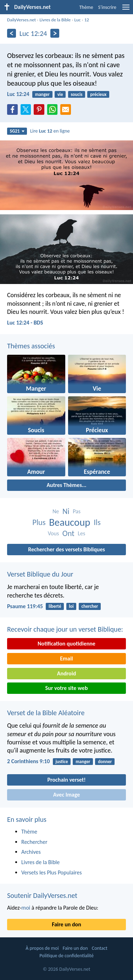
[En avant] (55, 33)
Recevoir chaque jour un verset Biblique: (65, 629)
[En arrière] (12, 33)
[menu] (126, 10)
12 (87, 20)
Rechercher (34, 842)
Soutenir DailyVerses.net (42, 895)
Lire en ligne (50, 131)
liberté (55, 606)
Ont (68, 533)
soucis (76, 94)
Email (66, 658)
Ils (97, 522)
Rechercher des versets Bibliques (66, 549)
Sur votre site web (67, 688)
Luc (78, 20)
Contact (100, 948)
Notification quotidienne (66, 644)
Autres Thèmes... (66, 485)
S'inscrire (107, 7)
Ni (66, 511)
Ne (56, 511)
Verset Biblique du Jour (40, 574)
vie (60, 94)
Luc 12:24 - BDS (25, 323)
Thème (86, 7)
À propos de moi (42, 948)
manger (42, 94)
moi (26, 908)
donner (105, 762)
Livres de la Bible (55, 20)
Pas (77, 511)
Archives (31, 852)
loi (71, 606)
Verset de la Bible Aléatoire (46, 713)
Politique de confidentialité (66, 956)
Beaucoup (70, 522)
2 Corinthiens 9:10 (28, 761)
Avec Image (67, 795)
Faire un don (66, 924)
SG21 (17, 131)
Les (81, 533)
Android (66, 673)
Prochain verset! (67, 780)
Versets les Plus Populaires (51, 872)
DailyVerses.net (21, 20)
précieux (98, 94)
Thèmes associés (31, 346)
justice (62, 762)
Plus (39, 522)
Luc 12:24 (18, 94)
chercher (90, 606)
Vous (54, 533)
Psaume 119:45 (25, 606)
